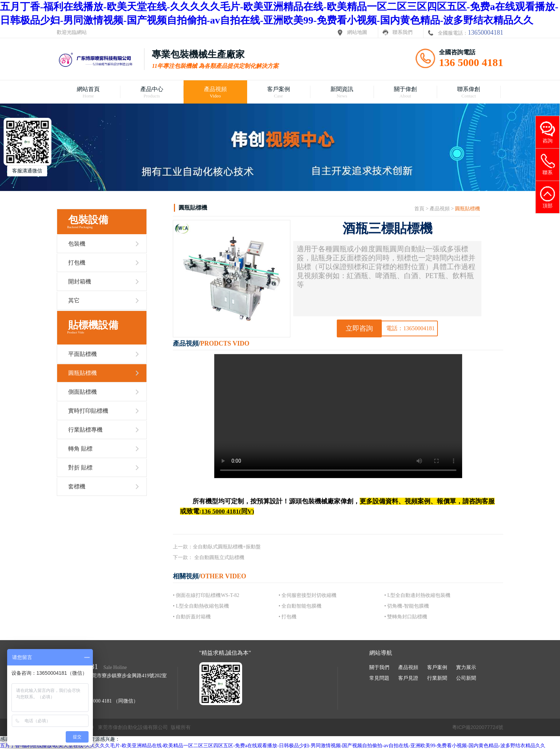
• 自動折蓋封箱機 (192, 617)
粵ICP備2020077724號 (478, 727)
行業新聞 (437, 678)
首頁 (419, 209)
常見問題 (379, 678)
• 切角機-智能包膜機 (407, 606)
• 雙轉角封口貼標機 (406, 617)
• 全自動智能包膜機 (300, 606)
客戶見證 (408, 678)
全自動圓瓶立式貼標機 (219, 557)
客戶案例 (437, 667)
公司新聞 (466, 678)
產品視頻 (440, 209)
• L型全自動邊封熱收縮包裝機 (417, 595)
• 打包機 (287, 617)
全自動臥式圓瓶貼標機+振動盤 (227, 547)
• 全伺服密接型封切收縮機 (307, 595)
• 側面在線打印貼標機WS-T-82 (206, 595)
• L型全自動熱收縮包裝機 (201, 606)
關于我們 (379, 667)
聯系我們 (402, 32)
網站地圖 (357, 32)
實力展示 (466, 667)
